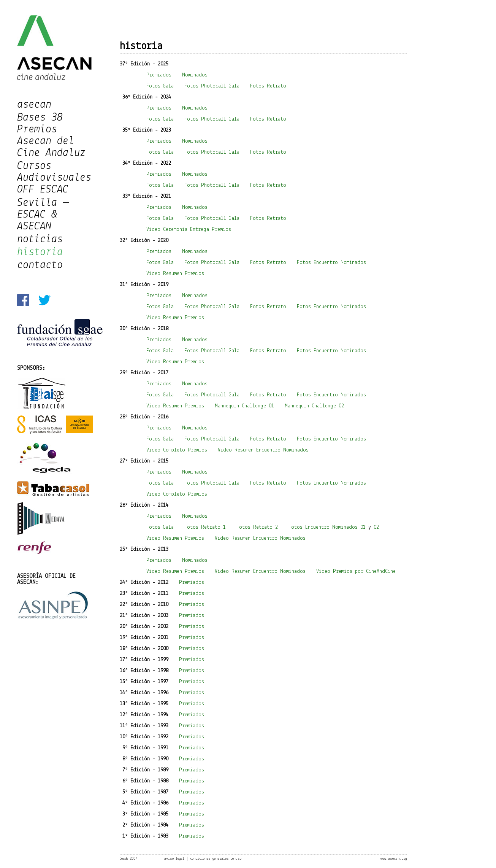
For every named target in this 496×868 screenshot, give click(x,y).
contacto (40, 265)
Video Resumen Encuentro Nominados (263, 450)
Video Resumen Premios (175, 274)
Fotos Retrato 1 (205, 527)
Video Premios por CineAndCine (356, 572)
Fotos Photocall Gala (212, 86)
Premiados (159, 75)
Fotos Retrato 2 (257, 527)
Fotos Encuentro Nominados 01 (327, 527)
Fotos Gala (160, 86)
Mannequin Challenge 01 (244, 406)
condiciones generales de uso (216, 859)
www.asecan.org (394, 859)
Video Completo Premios (177, 450)
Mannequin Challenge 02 (314, 406)
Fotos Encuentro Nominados (331, 263)
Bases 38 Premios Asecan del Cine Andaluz (51, 135)
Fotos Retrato (269, 86)
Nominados (195, 75)
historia (40, 252)
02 (376, 527)
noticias (40, 239)
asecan (34, 105)
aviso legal (174, 859)
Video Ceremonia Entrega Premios (189, 230)
